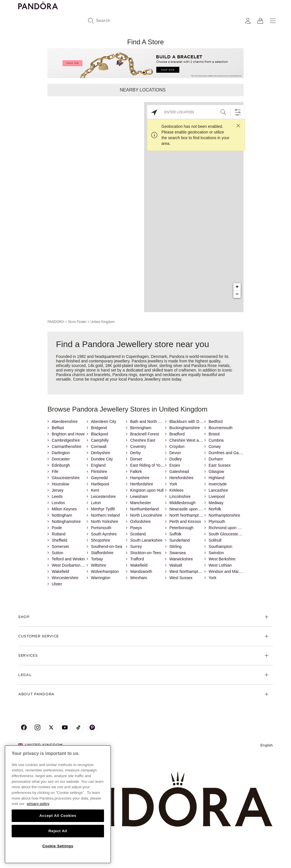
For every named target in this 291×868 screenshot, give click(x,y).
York (173, 484)
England (98, 465)
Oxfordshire (140, 521)
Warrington (101, 578)
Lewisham (139, 496)
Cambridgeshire (66, 440)
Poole (57, 528)
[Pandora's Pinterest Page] (92, 727)
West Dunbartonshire (70, 565)
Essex (175, 465)
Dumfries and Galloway (229, 453)
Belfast (58, 428)
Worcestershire (65, 578)
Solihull (215, 540)
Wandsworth (141, 571)
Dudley (176, 459)
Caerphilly (100, 440)
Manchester (141, 503)
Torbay (97, 559)
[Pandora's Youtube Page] (65, 727)
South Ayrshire (104, 534)
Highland (216, 478)
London (58, 503)
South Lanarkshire (146, 540)
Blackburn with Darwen (190, 422)
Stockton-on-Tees (146, 553)
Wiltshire (99, 565)
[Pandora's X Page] (51, 727)
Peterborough (181, 528)
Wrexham (139, 578)
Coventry (138, 446)
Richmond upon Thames (230, 528)
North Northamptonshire (191, 515)
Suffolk (175, 534)
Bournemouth (221, 428)
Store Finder (77, 322)
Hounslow (60, 484)
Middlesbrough (182, 503)
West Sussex (181, 578)
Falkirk (136, 471)
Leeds (57, 496)
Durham (216, 459)
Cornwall (99, 446)
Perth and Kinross (185, 521)
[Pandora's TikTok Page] (78, 727)
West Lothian (220, 565)
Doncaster (61, 459)
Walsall (176, 565)
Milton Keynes (64, 509)
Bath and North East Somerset (157, 422)
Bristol (214, 434)
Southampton (220, 546)
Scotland (138, 534)
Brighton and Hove (68, 434)
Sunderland (180, 540)
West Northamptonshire (190, 571)
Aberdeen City (104, 422)
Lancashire (218, 490)
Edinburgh (61, 465)
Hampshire (140, 478)
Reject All (58, 831)
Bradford (177, 434)
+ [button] (237, 287)
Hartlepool (100, 484)
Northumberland (144, 509)
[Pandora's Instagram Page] (38, 727)
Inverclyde (218, 484)
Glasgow (216, 471)
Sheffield (59, 540)
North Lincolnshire (146, 515)
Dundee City (102, 459)
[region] (58, 804)
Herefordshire (181, 478)
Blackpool (100, 434)
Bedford (216, 422)
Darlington (61, 453)
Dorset (136, 459)
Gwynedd (99, 478)
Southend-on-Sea (107, 546)
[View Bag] (260, 21)
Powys (136, 528)
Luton (96, 503)
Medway (216, 503)
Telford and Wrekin (68, 559)
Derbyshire (101, 453)
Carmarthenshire (66, 446)
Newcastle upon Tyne (188, 509)
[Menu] (273, 21)
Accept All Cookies (58, 816)
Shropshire (101, 540)
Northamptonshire (224, 515)
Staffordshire (102, 553)
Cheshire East (143, 440)
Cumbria (216, 440)
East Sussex (220, 465)
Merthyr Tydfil (103, 509)
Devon (175, 453)
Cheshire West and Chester (194, 440)
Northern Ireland (105, 515)
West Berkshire (222, 559)
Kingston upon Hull (147, 490)
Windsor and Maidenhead (231, 571)
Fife (55, 471)
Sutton (57, 553)
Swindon (216, 553)
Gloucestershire (66, 478)
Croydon (177, 446)
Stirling (175, 546)
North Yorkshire (105, 521)
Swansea (178, 553)
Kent (95, 490)
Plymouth (217, 521)
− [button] (237, 294)
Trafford (137, 559)
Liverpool (217, 496)
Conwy (215, 446)
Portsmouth (101, 528)
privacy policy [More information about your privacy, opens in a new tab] (38, 804)
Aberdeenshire (65, 422)
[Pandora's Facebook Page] (24, 727)
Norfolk (215, 509)
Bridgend (99, 428)
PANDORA (56, 322)
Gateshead (179, 471)
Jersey (58, 490)
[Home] (145, 799)
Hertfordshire (142, 484)
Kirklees (176, 490)
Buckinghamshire (185, 428)
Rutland (59, 534)
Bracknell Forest (145, 434)
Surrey (136, 546)
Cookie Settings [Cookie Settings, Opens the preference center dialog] (58, 846)
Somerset (60, 546)
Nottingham (62, 515)
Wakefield (139, 565)
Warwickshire (181, 559)
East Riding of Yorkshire (151, 465)
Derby (135, 453)
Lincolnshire (180, 496)
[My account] (248, 21)
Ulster (57, 584)
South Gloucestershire (228, 534)
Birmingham (141, 428)
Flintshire (99, 471)
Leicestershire (103, 496)
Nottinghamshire (66, 521)
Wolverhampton (105, 571)
